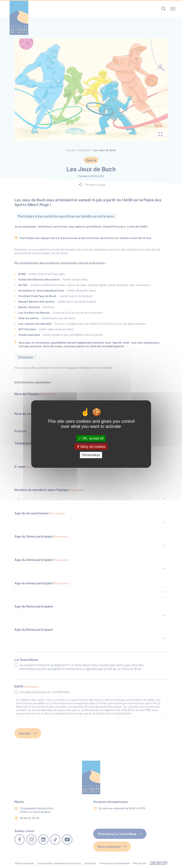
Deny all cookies (91, 447)
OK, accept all (91, 438)
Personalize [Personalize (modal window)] (91, 455)
